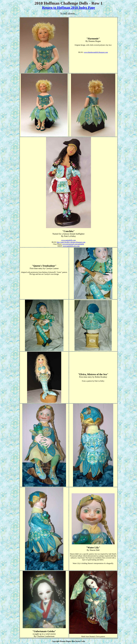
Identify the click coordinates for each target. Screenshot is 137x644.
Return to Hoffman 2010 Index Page (68, 7)
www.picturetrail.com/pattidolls (73, 244)
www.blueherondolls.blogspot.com (96, 52)
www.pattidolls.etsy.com (71, 246)
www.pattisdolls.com (69, 240)
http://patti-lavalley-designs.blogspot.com (71, 242)
